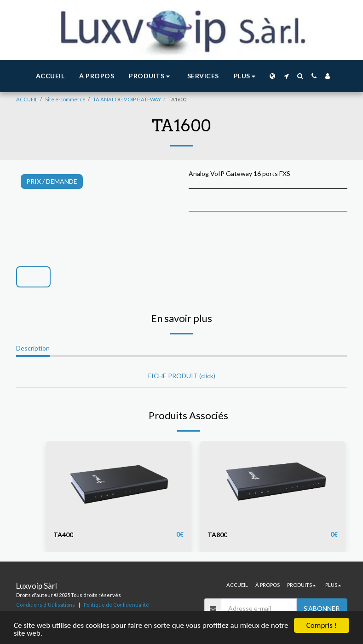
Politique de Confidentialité (116, 605)
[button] (151, 76)
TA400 (63, 535)
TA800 (217, 535)
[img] (118, 482)
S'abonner (322, 608)
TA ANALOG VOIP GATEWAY (127, 99)
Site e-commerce (65, 99)
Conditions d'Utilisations (46, 605)
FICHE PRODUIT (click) (182, 376)
